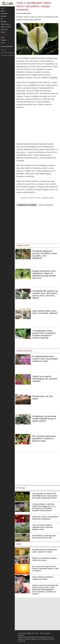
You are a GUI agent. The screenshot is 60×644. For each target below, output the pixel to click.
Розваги (3, 32)
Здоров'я (4, 16)
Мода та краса (5, 24)
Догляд (24, 198)
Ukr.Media (53, 78)
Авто (2, 8)
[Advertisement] (37, 126)
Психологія (4, 29)
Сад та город (5, 35)
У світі (3, 43)
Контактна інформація (8, 53)
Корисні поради (48, 198)
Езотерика (4, 14)
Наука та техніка (6, 27)
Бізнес (3, 11)
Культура (4, 21)
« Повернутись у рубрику (27, 205)
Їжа (2, 19)
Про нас (3, 50)
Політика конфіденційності (10, 55)
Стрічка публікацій (45, 205)
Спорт (3, 37)
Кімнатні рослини (34, 198)
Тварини (3, 40)
